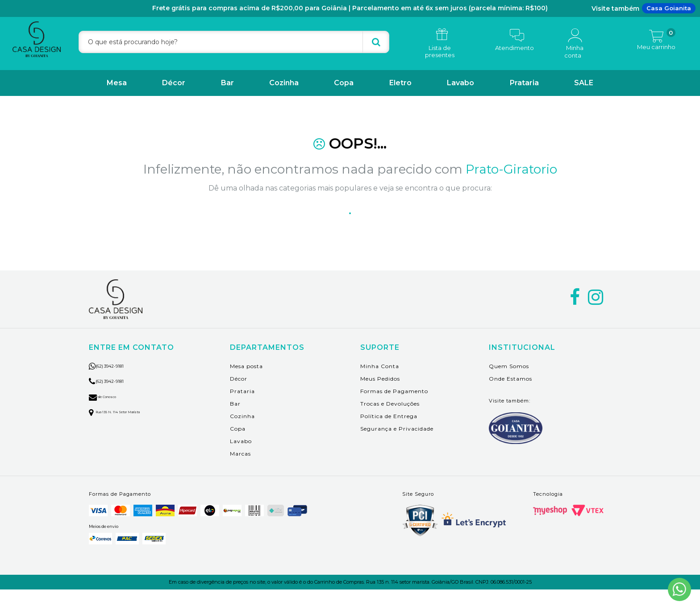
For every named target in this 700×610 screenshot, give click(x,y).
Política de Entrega (389, 437)
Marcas (240, 474)
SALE (584, 83)
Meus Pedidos (380, 399)
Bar (227, 83)
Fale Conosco (111, 417)
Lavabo (460, 83)
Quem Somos (509, 387)
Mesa (117, 83)
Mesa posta (246, 387)
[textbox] (234, 42)
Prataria (524, 83)
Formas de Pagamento (394, 412)
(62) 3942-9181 (120, 386)
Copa (344, 83)
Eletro (400, 83)
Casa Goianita (669, 8)
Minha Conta (380, 387)
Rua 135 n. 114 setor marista (129, 432)
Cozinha (284, 83)
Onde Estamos (510, 399)
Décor (174, 83)
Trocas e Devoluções (390, 424)
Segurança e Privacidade (397, 449)
